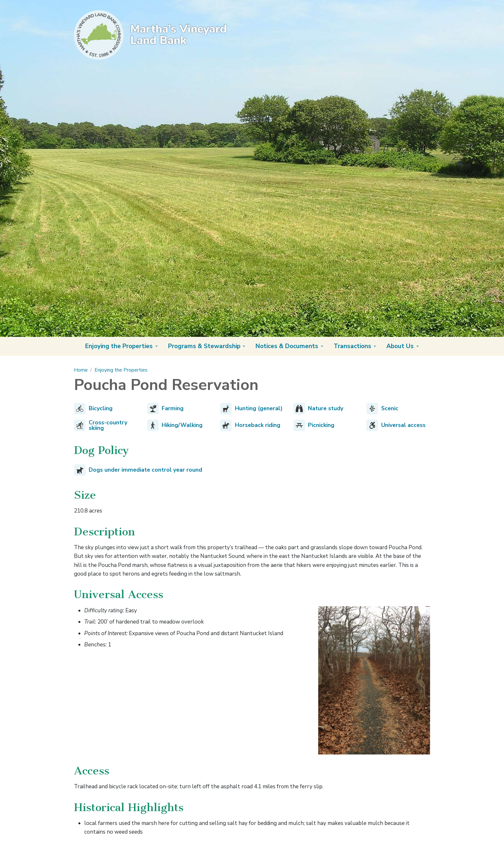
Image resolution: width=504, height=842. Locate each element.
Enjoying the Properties (121, 370)
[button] (122, 346)
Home (81, 370)
